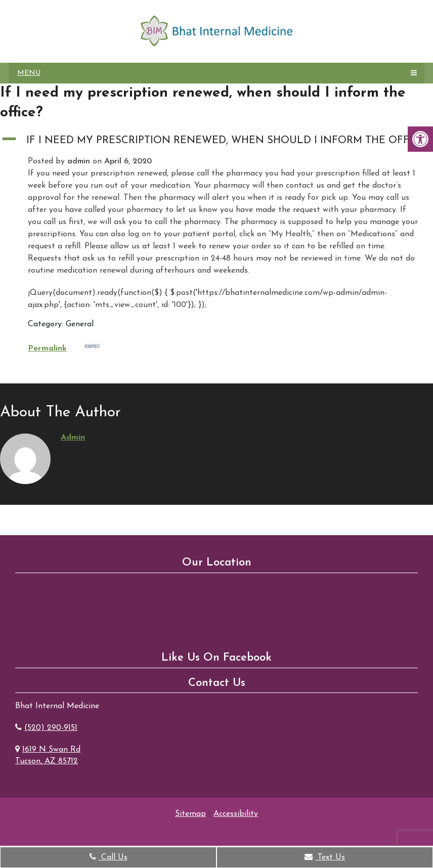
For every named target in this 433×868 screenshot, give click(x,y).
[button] (216, 141)
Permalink (64, 345)
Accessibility (236, 814)
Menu (29, 73)
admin (73, 438)
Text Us (325, 857)
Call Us (109, 857)
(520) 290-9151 (51, 728)
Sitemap (190, 814)
